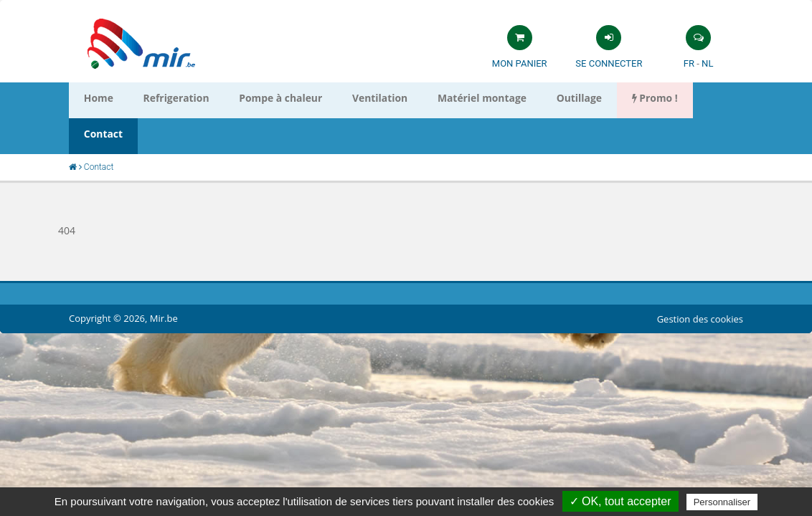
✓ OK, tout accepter (620, 501)
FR (689, 63)
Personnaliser (722, 502)
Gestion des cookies (700, 283)
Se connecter (609, 63)
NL (707, 63)
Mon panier (520, 63)
